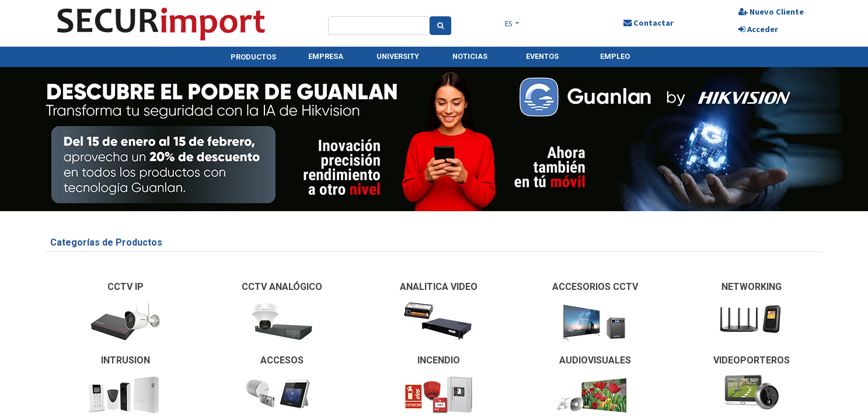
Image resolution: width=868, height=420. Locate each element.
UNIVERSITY (398, 56)
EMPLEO (615, 56)
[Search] (440, 26)
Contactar (649, 23)
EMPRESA (326, 56)
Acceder (758, 29)
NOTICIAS (470, 56)
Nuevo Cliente (771, 12)
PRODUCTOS (253, 57)
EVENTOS (542, 56)
